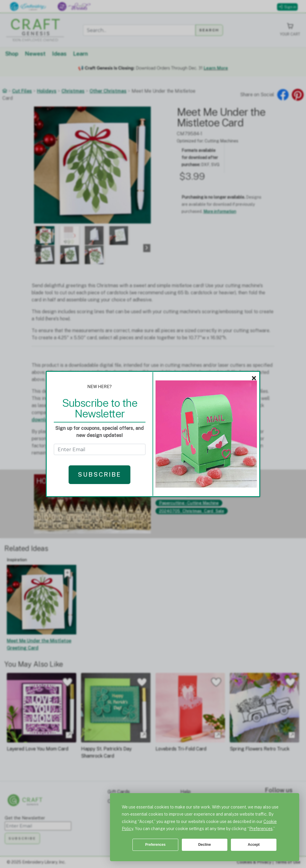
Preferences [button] (261, 829)
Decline (204, 845)
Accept (254, 845)
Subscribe (99, 474)
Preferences (155, 845)
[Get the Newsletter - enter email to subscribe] (99, 449)
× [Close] (254, 378)
